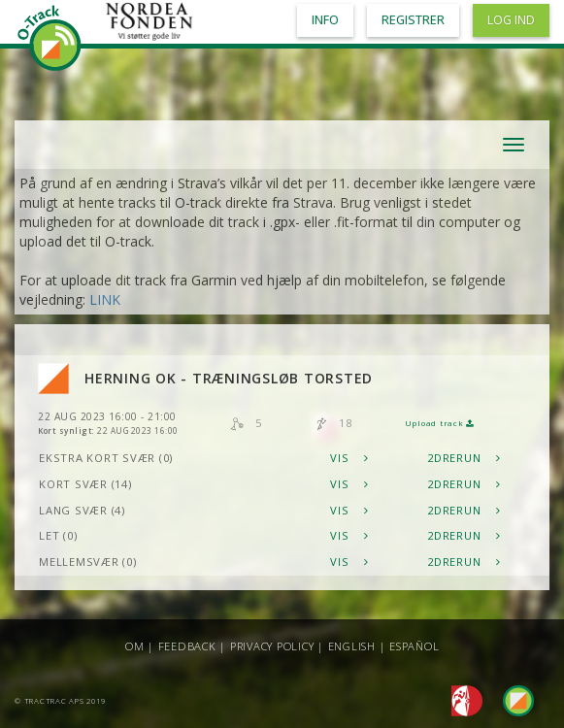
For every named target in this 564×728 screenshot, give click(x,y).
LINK (105, 299)
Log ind (511, 20)
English (352, 646)
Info (325, 20)
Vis (349, 458)
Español (414, 646)
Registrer (413, 20)
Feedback (187, 646)
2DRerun (464, 458)
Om (135, 646)
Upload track (440, 423)
